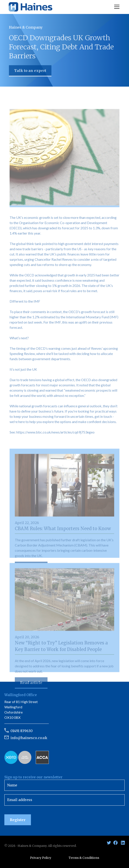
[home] (31, 7)
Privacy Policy (41, 858)
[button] (116, 7)
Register (18, 820)
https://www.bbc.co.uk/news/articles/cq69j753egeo (55, 433)
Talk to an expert (30, 71)
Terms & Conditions (84, 858)
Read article (31, 684)
